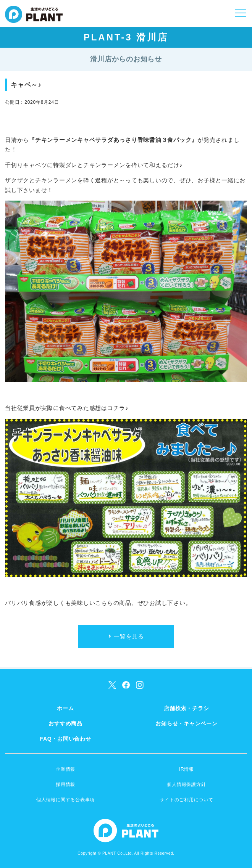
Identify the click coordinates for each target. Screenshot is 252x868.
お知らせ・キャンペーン (186, 723)
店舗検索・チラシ (186, 708)
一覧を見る (129, 636)
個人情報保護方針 (186, 784)
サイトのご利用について (186, 800)
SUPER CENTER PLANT (34, 19)
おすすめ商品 (65, 723)
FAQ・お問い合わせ (65, 739)
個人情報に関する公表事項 (65, 800)
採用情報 (65, 784)
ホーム (65, 708)
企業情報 (65, 769)
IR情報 (187, 769)
